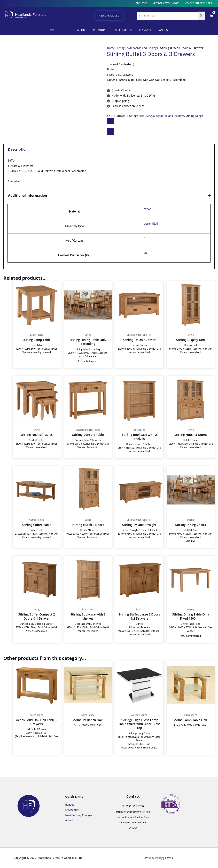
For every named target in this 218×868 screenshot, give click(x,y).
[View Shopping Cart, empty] (211, 16)
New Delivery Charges (79, 815)
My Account (73, 810)
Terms (169, 858)
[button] (66, 30)
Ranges (70, 804)
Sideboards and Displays (142, 48)
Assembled (151, 224)
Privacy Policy (154, 858)
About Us (71, 820)
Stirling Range (194, 116)
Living (121, 48)
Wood (147, 209)
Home (111, 48)
